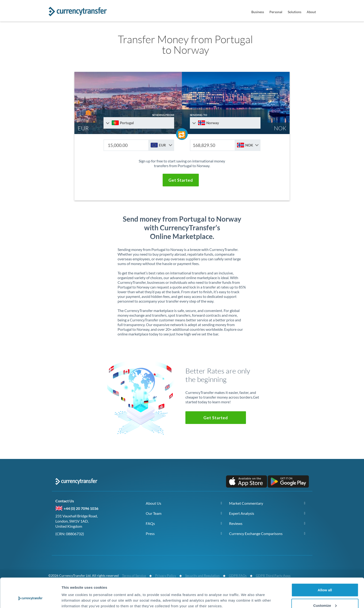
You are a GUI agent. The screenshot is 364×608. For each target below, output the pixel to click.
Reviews (236, 523)
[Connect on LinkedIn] (96, 549)
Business (258, 12)
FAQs (150, 523)
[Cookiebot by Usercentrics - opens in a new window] (30, 599)
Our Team (154, 513)
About (311, 12)
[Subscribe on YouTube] (85, 549)
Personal (276, 12)
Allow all (325, 565)
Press (150, 533)
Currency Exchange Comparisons (256, 533)
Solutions (295, 12)
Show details (72, 594)
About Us (153, 503)
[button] (181, 180)
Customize (325, 580)
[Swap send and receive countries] (182, 134)
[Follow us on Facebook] (73, 549)
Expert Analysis (242, 513)
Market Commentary (246, 503)
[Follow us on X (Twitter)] (61, 549)
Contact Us (66, 501)
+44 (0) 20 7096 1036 (81, 508)
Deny (325, 595)
